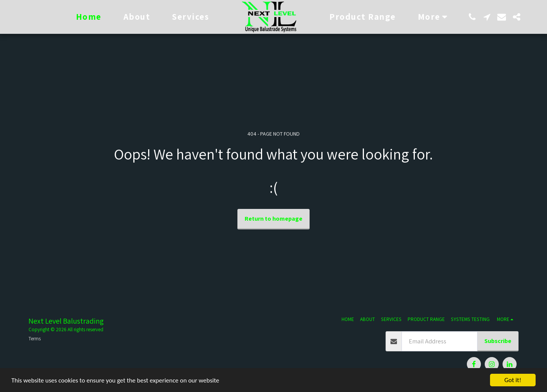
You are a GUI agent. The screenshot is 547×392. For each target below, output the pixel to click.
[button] (472, 17)
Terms (35, 339)
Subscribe (498, 341)
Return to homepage (273, 218)
